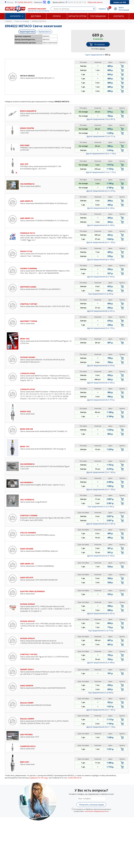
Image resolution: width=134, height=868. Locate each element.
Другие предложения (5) (101, 277)
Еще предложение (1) (101, 294)
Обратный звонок (95, 2)
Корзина (102, 9)
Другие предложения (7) (101, 472)
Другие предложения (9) (101, 400)
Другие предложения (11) (101, 136)
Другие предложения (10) (101, 153)
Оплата (57, 16)
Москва (10, 2)
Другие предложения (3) (101, 663)
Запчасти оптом (77, 16)
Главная (8, 21)
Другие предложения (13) (101, 119)
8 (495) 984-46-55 (25, 2)
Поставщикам (98, 16)
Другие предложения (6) (101, 259)
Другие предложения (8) (101, 311)
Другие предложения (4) (101, 208)
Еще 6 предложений (98, 55)
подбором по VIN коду (39, 778)
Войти (121, 8)
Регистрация (124, 10)
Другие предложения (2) (101, 191)
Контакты (119, 16)
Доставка (36, 16)
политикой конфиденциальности (97, 811)
